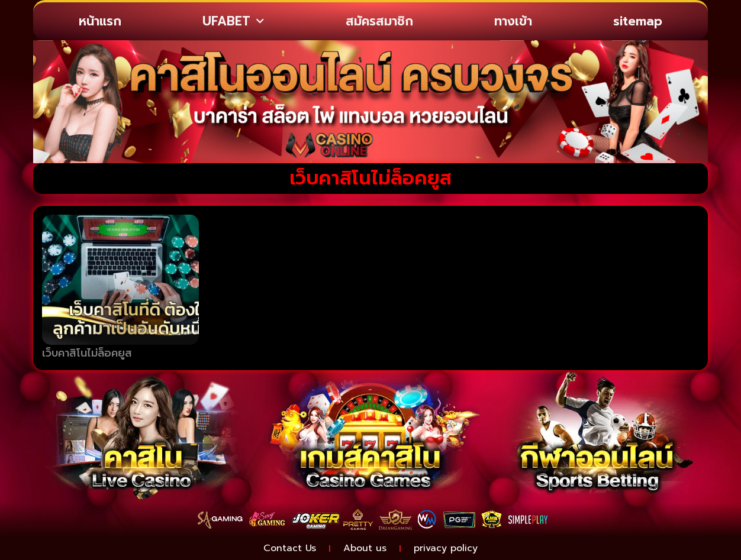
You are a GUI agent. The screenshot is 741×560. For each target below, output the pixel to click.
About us (365, 548)
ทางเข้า (513, 21)
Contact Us (290, 548)
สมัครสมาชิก (379, 21)
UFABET (233, 22)
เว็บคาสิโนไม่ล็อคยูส (87, 353)
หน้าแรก (100, 21)
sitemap (638, 21)
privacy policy (446, 548)
